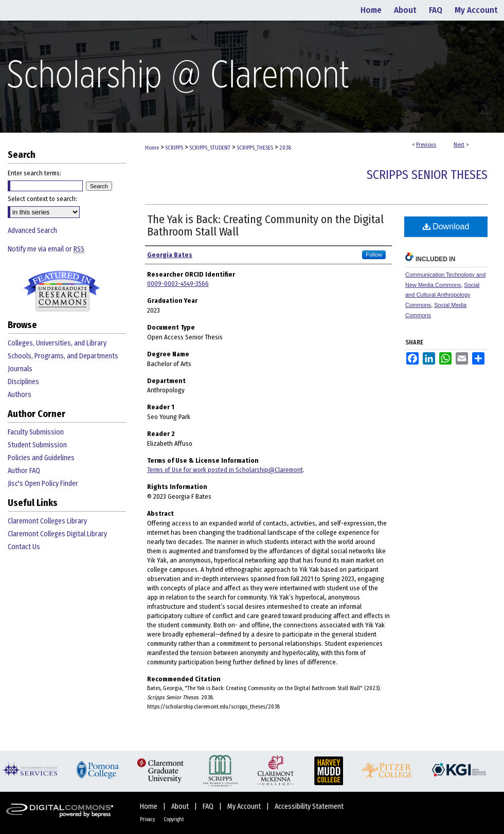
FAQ (209, 806)
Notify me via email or (46, 249)
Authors (20, 395)
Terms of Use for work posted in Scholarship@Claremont (225, 470)
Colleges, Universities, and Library (57, 343)
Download (446, 226)
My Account (245, 806)
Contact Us (24, 547)
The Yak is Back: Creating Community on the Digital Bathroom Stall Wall (265, 225)
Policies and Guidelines (41, 458)
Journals (20, 369)
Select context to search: (42, 199)
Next (459, 145)
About (181, 806)
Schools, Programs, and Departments (63, 356)
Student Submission (37, 445)
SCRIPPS (174, 148)
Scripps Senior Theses (427, 175)
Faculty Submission (36, 432)
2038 (285, 148)
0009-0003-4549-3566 (178, 284)
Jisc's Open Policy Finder (43, 484)
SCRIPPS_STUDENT (210, 148)
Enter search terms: (34, 173)
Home (152, 148)
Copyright (174, 820)
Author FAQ (24, 471)
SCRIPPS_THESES (255, 148)
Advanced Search (32, 231)
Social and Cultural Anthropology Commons (442, 295)
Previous (426, 145)
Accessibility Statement (309, 806)
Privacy (148, 820)
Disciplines (23, 382)
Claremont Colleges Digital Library (57, 534)
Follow (374, 255)
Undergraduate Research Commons (62, 291)
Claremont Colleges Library (47, 521)
